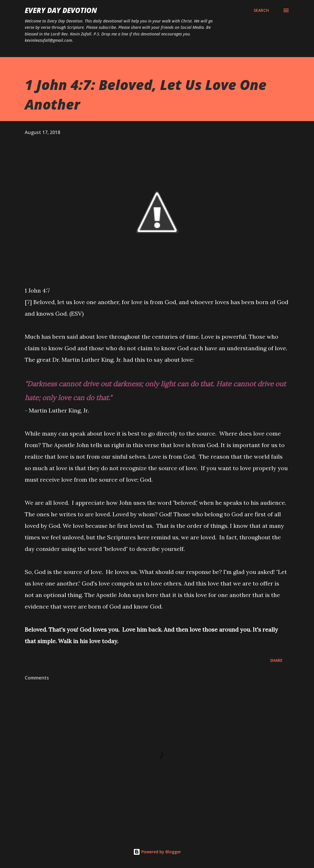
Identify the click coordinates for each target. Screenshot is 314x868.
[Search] (261, 10)
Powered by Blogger (157, 852)
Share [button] (276, 660)
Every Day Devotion (61, 10)
